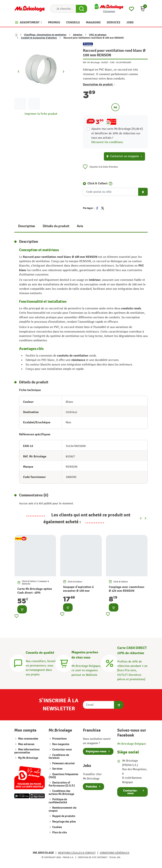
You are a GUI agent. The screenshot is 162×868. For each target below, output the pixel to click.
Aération (78, 35)
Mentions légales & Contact (77, 853)
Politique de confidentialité (58, 801)
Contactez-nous (62, 750)
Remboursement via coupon (63, 809)
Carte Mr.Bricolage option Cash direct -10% (35, 591)
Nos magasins (61, 744)
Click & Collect (97, 183)
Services (57, 769)
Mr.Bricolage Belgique (132, 744)
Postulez (91, 787)
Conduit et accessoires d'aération (39, 38)
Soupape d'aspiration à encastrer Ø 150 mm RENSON (78, 591)
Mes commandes (28, 739)
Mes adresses (26, 744)
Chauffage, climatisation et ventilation (45, 35)
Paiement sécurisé (63, 763)
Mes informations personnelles (27, 751)
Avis (80, 226)
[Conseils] (18, 663)
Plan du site (59, 833)
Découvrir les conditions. (107, 142)
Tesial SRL (115, 857)
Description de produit (99, 84)
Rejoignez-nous (96, 751)
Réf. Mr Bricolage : (92, 62)
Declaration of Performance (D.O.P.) (62, 784)
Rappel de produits (63, 816)
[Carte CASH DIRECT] (110, 663)
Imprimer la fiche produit (41, 114)
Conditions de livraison (59, 757)
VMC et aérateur (98, 35)
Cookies (57, 827)
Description (27, 226)
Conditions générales (115, 853)
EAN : (113, 62)
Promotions (59, 739)
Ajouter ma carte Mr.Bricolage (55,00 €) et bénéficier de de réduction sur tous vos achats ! (117, 133)
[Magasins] (64, 663)
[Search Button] (81, 9)
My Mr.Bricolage (28, 758)
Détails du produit (56, 226)
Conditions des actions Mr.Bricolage (61, 793)
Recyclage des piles (64, 822)
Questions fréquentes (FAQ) (63, 776)
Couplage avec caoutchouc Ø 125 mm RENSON (127, 589)
